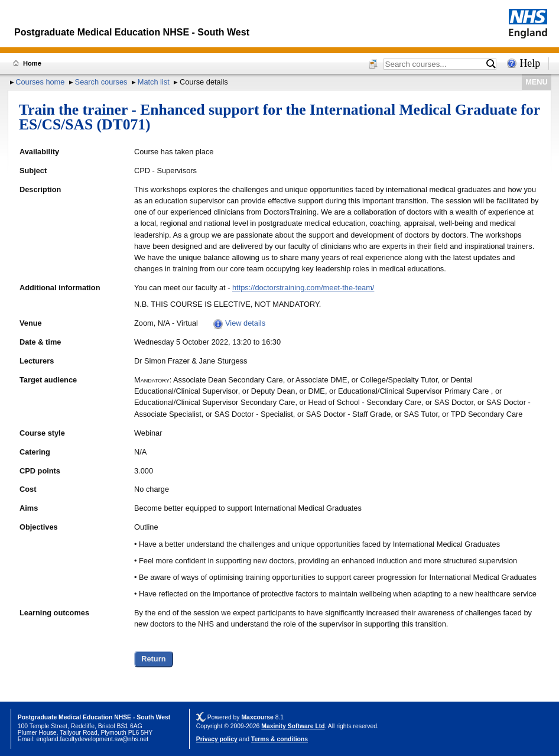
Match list (154, 82)
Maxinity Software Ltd (293, 726)
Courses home (40, 82)
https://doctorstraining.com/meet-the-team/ (303, 288)
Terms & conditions (279, 739)
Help (530, 63)
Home (32, 63)
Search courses (101, 82)
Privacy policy (217, 739)
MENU (537, 82)
